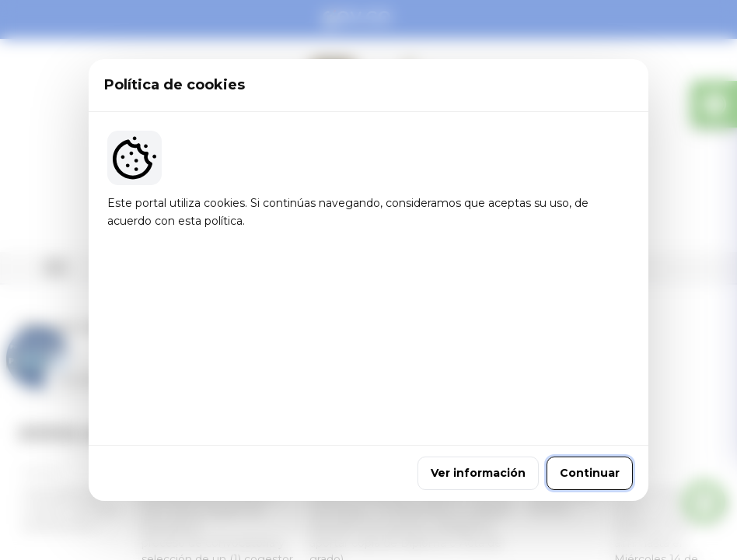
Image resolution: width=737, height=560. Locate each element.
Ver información (478, 383)
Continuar (590, 383)
